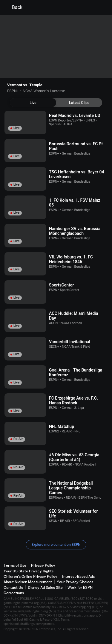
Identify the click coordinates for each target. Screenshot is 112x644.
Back (14, 7)
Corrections (14, 593)
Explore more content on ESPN (56, 545)
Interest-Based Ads (78, 576)
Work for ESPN (80, 587)
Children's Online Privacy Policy (30, 576)
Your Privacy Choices (75, 582)
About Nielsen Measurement (28, 582)
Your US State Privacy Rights (29, 571)
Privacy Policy (43, 565)
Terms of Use (15, 565)
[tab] (33, 103)
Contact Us (13, 587)
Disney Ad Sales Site (45, 587)
